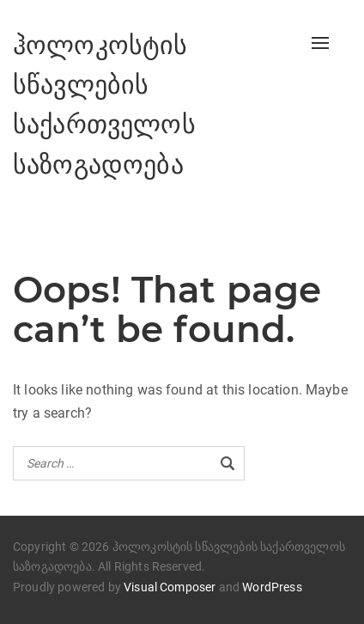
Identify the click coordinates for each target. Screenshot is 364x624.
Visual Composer (170, 587)
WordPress (272, 587)
